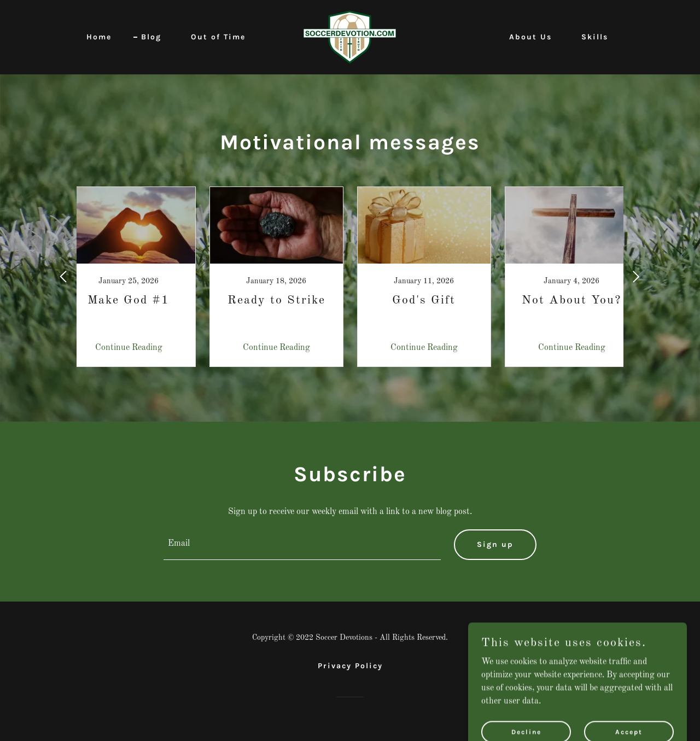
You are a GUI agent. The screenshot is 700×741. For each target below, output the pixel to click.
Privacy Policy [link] (350, 666)
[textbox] (302, 545)
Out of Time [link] (218, 37)
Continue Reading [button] (129, 348)
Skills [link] (595, 37)
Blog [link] (151, 37)
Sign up (495, 544)
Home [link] (99, 37)
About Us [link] (530, 37)
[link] (350, 37)
